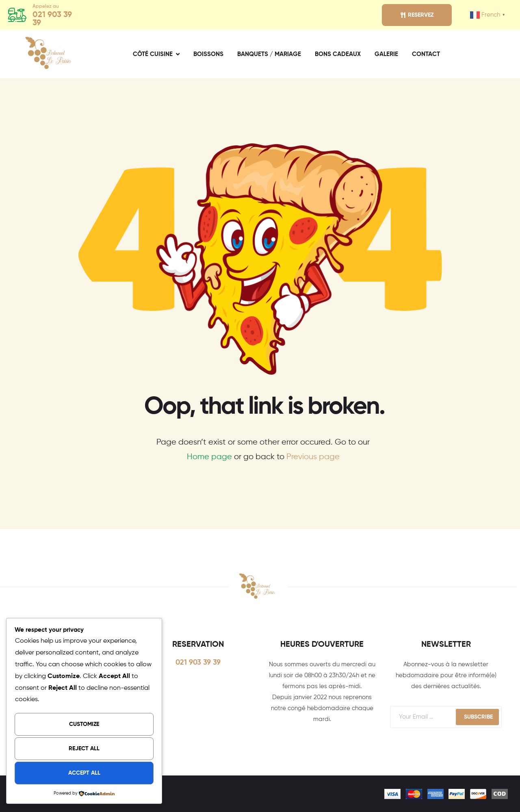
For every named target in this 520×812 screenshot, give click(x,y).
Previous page (313, 457)
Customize (84, 724)
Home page (209, 457)
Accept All (84, 773)
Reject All (84, 749)
